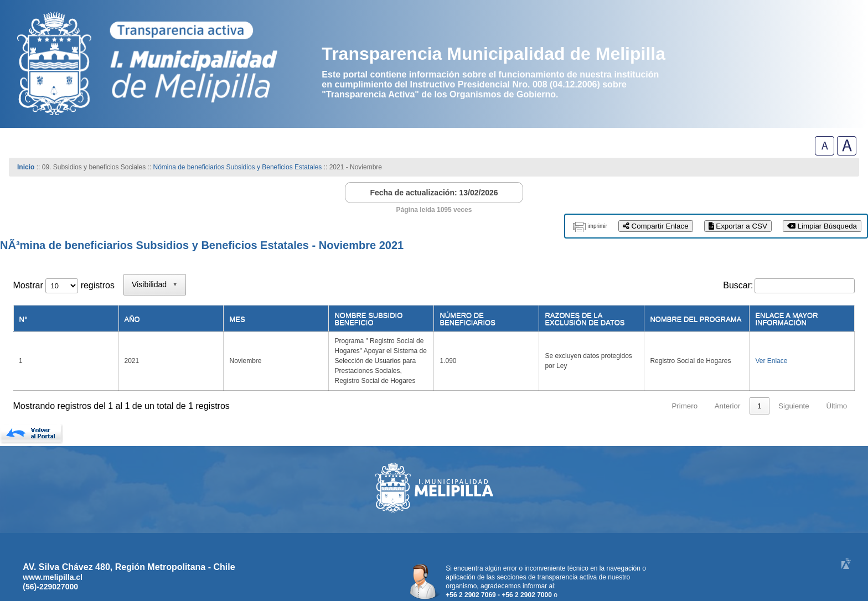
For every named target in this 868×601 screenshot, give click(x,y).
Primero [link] (684, 376)
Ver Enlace (767, 346)
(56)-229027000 (50, 557)
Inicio (26, 167)
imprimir (597, 226)
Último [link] (836, 376)
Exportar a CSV (738, 226)
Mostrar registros (64, 285)
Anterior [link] (728, 376)
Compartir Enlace (656, 226)
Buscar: (738, 285)
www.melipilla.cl (53, 547)
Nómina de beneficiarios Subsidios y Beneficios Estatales (238, 167)
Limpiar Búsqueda (822, 226)
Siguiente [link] (794, 376)
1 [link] (759, 376)
